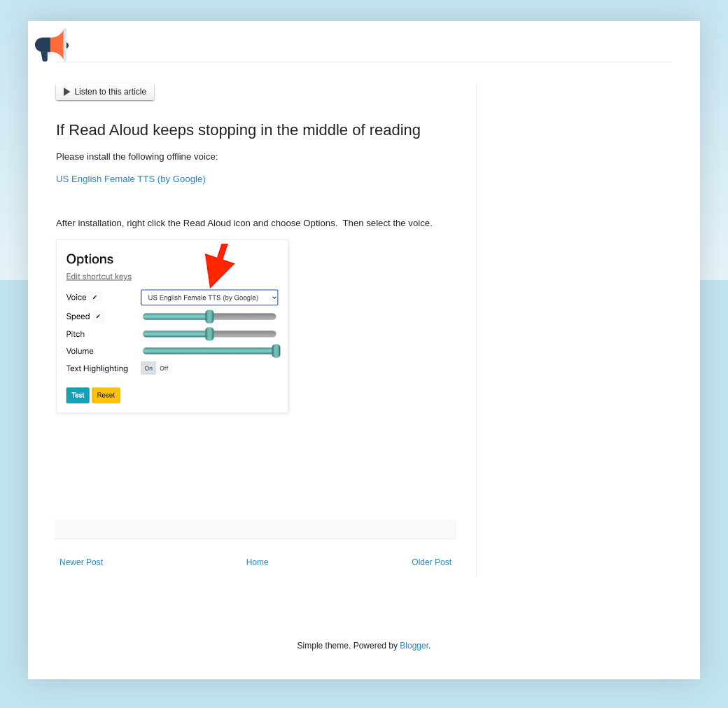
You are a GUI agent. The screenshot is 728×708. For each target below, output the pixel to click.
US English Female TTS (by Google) (131, 179)
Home (258, 562)
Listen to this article (105, 92)
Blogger (414, 646)
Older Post (432, 562)
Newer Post (81, 562)
